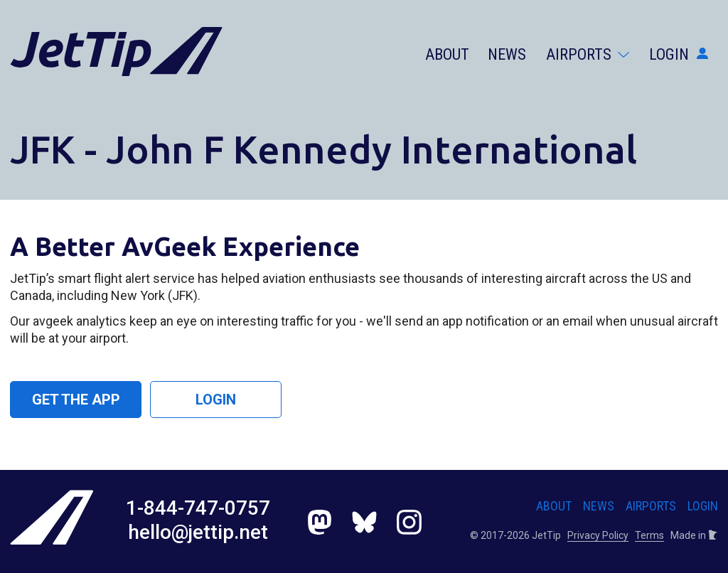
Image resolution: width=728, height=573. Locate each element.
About (447, 54)
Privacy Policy (598, 535)
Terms (649, 535)
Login (679, 54)
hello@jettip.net (198, 532)
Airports (588, 54)
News (507, 54)
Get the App (76, 400)
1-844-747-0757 (198, 508)
